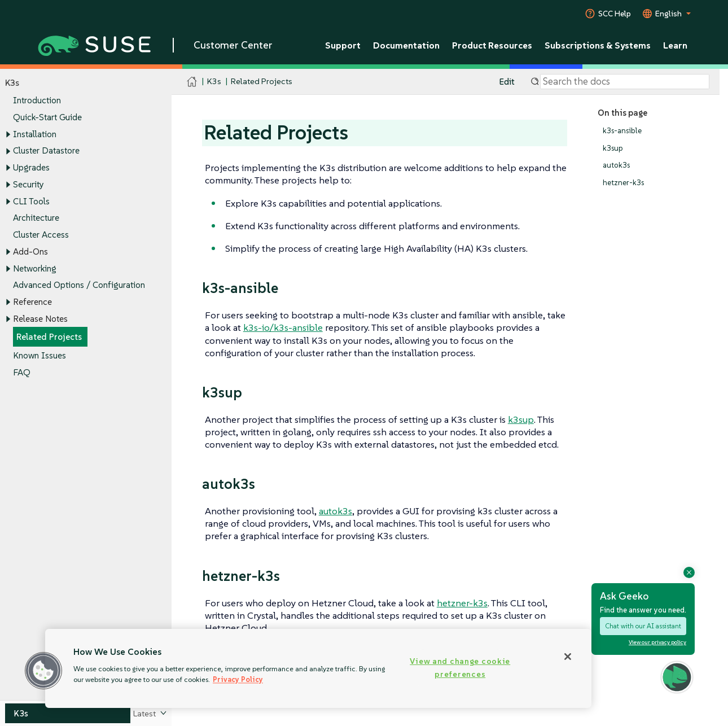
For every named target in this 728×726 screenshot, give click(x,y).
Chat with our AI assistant (643, 626)
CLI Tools (31, 201)
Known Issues (40, 355)
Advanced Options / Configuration (79, 285)
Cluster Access (41, 235)
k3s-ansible (622, 131)
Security (28, 184)
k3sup (613, 148)
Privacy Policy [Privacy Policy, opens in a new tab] (238, 679)
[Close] (568, 657)
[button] (43, 671)
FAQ (22, 372)
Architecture (36, 218)
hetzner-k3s (623, 183)
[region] (318, 668)
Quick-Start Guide (47, 117)
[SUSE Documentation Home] (192, 82)
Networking (35, 268)
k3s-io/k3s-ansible (283, 327)
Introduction (37, 101)
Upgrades (31, 167)
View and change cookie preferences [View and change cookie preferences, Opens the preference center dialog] (460, 668)
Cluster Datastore (46, 151)
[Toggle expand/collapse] (8, 134)
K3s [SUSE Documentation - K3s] (214, 82)
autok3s (616, 166)
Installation (35, 134)
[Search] (625, 82)
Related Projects (49, 337)
